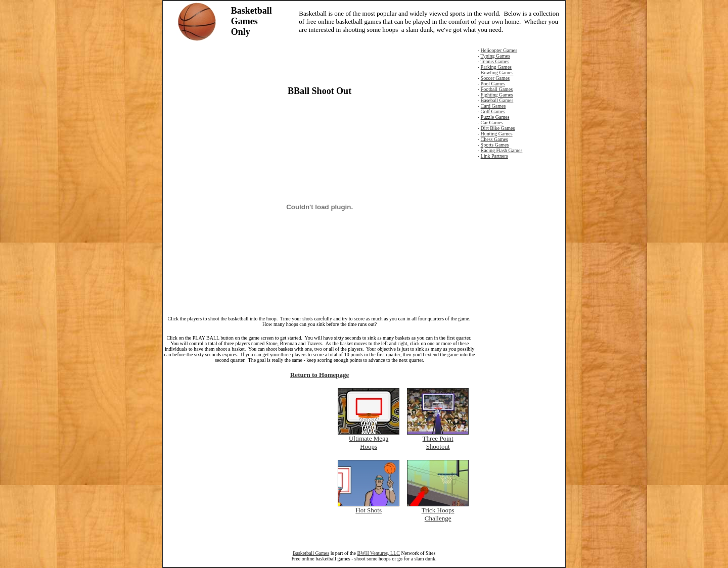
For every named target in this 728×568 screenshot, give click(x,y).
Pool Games (493, 84)
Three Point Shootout (438, 442)
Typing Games (495, 56)
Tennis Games (495, 61)
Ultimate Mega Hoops (369, 442)
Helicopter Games (499, 50)
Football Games (497, 89)
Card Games (493, 106)
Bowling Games (497, 73)
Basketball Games (311, 553)
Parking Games (496, 67)
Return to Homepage (320, 375)
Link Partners (494, 156)
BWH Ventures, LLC (378, 553)
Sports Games (495, 145)
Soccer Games (495, 78)
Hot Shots (369, 510)
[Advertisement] (320, 63)
